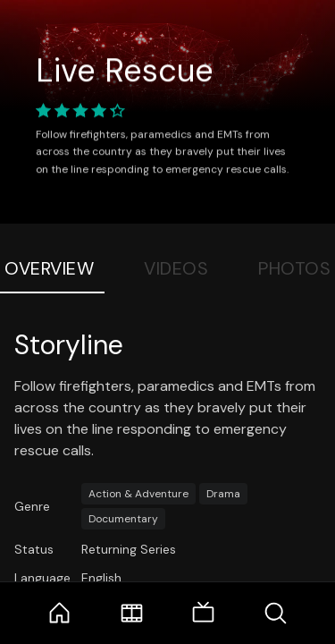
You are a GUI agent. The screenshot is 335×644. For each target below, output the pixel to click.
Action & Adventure (138, 494)
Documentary (123, 519)
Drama (223, 494)
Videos (176, 268)
